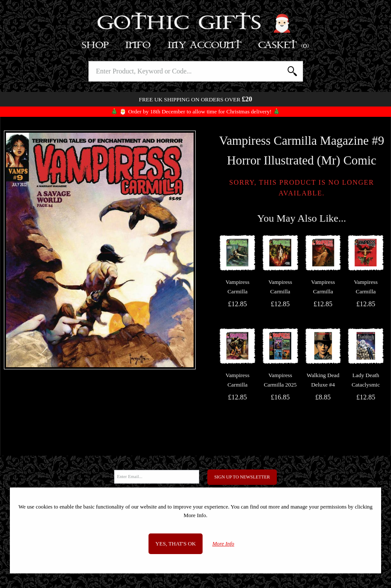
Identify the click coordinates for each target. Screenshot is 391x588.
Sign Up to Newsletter (242, 477)
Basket (284, 45)
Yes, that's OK (176, 544)
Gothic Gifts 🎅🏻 (195, 24)
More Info (223, 544)
